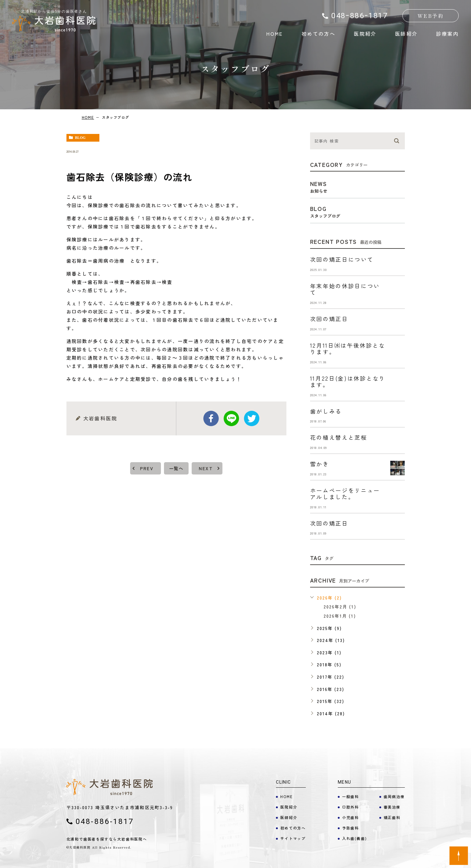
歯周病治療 (394, 796)
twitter (252, 418)
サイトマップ (293, 838)
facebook (211, 418)
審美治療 (392, 807)
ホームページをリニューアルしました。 (345, 494)
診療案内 (447, 34)
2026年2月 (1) (340, 607)
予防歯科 (351, 828)
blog (80, 138)
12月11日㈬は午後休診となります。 (348, 349)
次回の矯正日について (342, 259)
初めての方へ (318, 34)
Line (231, 418)
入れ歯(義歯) (355, 838)
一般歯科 (351, 796)
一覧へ (176, 468)
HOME (275, 34)
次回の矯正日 (329, 319)
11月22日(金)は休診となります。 (348, 382)
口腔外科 (351, 807)
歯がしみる (326, 411)
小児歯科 (351, 817)
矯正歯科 (392, 817)
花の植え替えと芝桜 (339, 437)
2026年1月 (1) (340, 616)
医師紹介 (406, 34)
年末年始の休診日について (345, 289)
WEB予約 (431, 16)
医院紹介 (365, 34)
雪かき (320, 464)
